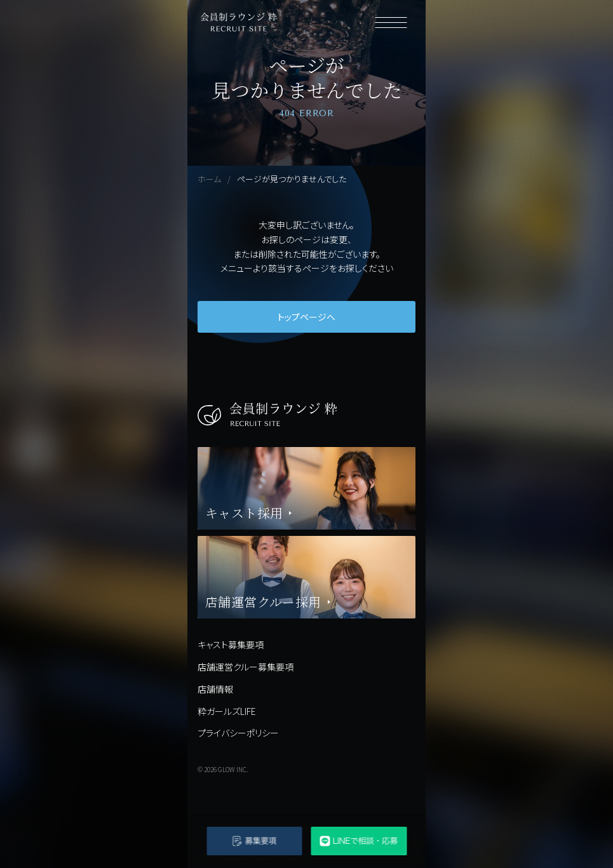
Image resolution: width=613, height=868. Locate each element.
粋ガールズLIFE (227, 711)
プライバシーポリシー (238, 733)
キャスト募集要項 (231, 644)
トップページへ (306, 317)
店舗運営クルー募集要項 (246, 667)
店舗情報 (215, 689)
